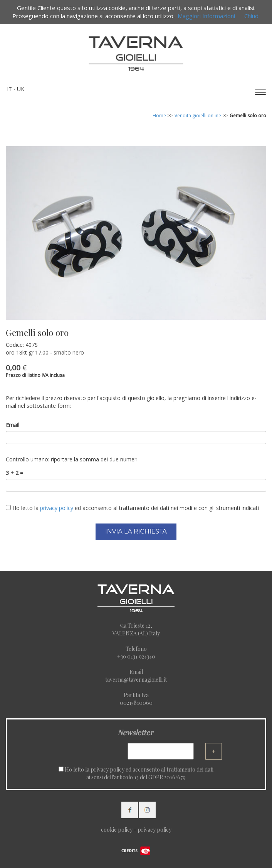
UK (21, 89)
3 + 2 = (14, 473)
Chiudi (252, 16)
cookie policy (117, 830)
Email (13, 425)
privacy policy (107, 769)
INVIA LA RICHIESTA (136, 531)
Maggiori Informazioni (206, 16)
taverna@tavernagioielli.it (136, 680)
